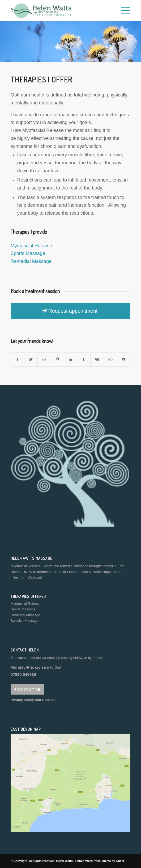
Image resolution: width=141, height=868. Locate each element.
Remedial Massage (31, 261)
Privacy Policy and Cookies (33, 700)
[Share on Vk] (97, 360)
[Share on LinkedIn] (71, 360)
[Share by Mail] (124, 360)
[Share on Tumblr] (84, 360)
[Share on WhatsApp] (44, 360)
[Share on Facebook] (18, 360)
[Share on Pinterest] (57, 360)
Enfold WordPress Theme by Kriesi (100, 861)
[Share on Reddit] (110, 360)
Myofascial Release (31, 246)
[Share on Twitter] (31, 360)
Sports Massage (28, 253)
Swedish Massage (25, 621)
